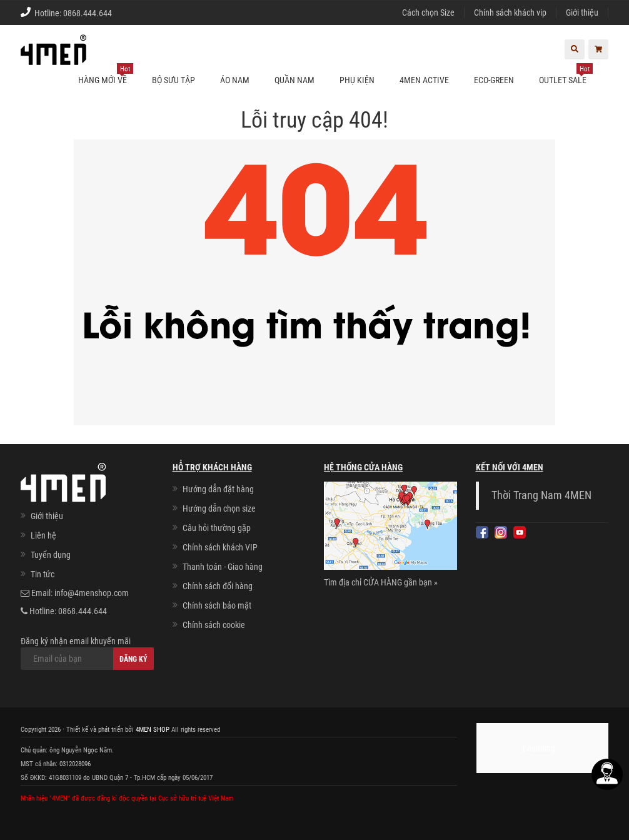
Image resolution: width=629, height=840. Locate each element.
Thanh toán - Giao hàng (223, 567)
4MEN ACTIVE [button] (424, 80)
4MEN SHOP (153, 730)
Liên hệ (43, 535)
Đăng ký (133, 659)
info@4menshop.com (92, 593)
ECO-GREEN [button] (494, 80)
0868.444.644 (88, 13)
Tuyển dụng (51, 555)
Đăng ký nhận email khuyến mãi (87, 653)
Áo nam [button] (235, 80)
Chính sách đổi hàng (218, 586)
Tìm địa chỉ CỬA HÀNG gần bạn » (381, 582)
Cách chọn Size (428, 13)
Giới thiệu (582, 13)
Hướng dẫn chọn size (219, 509)
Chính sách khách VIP (220, 547)
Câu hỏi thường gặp (217, 528)
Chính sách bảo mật (217, 605)
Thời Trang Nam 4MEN (541, 495)
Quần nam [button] (294, 80)
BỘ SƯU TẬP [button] (174, 80)
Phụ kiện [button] (357, 80)
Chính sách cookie (214, 625)
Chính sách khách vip (510, 13)
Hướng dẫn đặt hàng (218, 489)
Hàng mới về (106, 75)
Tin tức (43, 574)
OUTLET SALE (566, 75)
